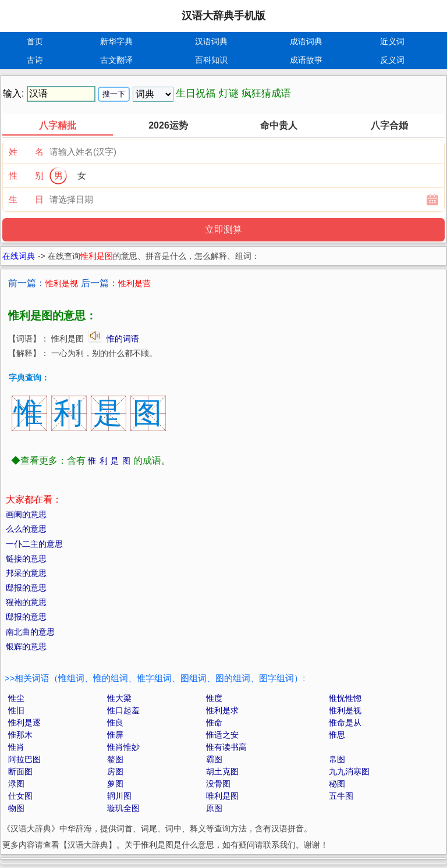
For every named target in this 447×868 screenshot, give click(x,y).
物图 (16, 808)
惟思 (337, 735)
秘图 (337, 784)
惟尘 (16, 698)
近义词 (392, 41)
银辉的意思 (26, 646)
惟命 (214, 723)
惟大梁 (119, 698)
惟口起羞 (123, 710)
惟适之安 (222, 735)
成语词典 (306, 41)
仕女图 (20, 796)
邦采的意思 (26, 573)
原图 (214, 808)
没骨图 (218, 784)
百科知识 (211, 60)
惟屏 (115, 735)
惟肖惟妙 (123, 747)
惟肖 (16, 747)
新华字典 (116, 41)
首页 (35, 41)
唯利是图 (222, 796)
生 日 (26, 199)
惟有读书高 (226, 747)
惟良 (115, 723)
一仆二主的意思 (34, 544)
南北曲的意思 (30, 632)
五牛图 (341, 796)
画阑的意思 (26, 514)
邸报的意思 (26, 588)
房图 (115, 771)
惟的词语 (123, 339)
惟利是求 (222, 710)
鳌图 (115, 759)
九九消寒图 (349, 771)
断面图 (20, 771)
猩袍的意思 (26, 602)
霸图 (214, 759)
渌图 (16, 784)
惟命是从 (345, 723)
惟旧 (16, 710)
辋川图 (119, 796)
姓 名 (26, 152)
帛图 (337, 759)
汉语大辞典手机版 (223, 16)
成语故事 (306, 60)
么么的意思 (26, 529)
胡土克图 (222, 771)
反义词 (392, 60)
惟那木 (20, 735)
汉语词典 (211, 41)
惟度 (214, 698)
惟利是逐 (24, 723)
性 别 (26, 175)
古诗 (35, 60)
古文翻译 (116, 60)
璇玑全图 (123, 808)
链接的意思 (26, 558)
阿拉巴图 (24, 759)
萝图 (115, 784)
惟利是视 (345, 710)
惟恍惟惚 (345, 698)
